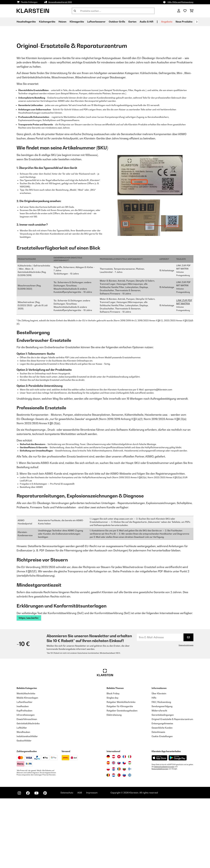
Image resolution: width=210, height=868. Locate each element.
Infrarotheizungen (26, 784)
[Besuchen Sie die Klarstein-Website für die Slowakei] (119, 832)
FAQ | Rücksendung (161, 772)
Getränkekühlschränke (28, 793)
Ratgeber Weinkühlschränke (121, 772)
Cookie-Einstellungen (162, 806)
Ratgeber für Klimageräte (120, 776)
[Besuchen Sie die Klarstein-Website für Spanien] (108, 832)
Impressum (92, 862)
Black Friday (113, 763)
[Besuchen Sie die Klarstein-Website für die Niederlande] (114, 845)
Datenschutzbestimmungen (164, 836)
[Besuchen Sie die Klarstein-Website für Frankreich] (124, 826)
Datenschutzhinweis (186, 715)
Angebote (167, 22)
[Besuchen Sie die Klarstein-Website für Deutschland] (108, 826)
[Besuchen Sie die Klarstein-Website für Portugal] (119, 845)
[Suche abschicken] (75, 11)
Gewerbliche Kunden (162, 797)
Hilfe (154, 767)
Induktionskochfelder (27, 806)
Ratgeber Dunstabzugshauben (122, 780)
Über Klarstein (159, 763)
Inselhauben (23, 776)
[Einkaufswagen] (192, 11)
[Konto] (179, 11)
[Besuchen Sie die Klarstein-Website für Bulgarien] (124, 839)
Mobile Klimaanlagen (27, 767)
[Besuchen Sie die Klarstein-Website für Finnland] (130, 839)
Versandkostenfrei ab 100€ (60, 2)
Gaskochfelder (24, 810)
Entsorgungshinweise (162, 793)
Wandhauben (23, 802)
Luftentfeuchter (25, 772)
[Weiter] (197, 22)
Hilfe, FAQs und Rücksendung (180, 2)
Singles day (112, 767)
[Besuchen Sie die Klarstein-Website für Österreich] (114, 826)
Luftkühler (22, 797)
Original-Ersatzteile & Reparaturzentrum (172, 789)
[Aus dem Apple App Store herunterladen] (160, 827)
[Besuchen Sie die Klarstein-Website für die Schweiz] (119, 826)
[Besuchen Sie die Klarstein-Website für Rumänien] (119, 839)
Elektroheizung (114, 784)
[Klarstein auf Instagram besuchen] (19, 863)
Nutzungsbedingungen (160, 838)
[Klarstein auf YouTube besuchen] (36, 863)
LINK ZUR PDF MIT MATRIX (184, 372)
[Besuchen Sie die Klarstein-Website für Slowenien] (124, 845)
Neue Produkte (184, 22)
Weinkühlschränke (26, 763)
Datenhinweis (158, 802)
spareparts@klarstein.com (158, 459)
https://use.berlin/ (29, 687)
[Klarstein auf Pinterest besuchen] (45, 863)
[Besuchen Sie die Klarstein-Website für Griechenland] (130, 845)
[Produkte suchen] (113, 11)
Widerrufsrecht (159, 780)
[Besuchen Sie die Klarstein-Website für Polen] (108, 839)
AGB (80, 862)
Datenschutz (67, 862)
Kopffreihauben (24, 780)
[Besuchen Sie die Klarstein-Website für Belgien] (108, 845)
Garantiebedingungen (163, 784)
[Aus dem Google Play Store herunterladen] (178, 827)
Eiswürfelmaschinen (27, 789)
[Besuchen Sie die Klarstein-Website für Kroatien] (114, 839)
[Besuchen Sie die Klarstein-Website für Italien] (130, 826)
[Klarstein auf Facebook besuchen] (28, 863)
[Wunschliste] (185, 11)
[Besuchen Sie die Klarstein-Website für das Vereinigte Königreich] (114, 832)
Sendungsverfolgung (162, 776)
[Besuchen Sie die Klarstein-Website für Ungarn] (130, 832)
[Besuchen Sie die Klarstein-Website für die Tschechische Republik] (124, 832)
